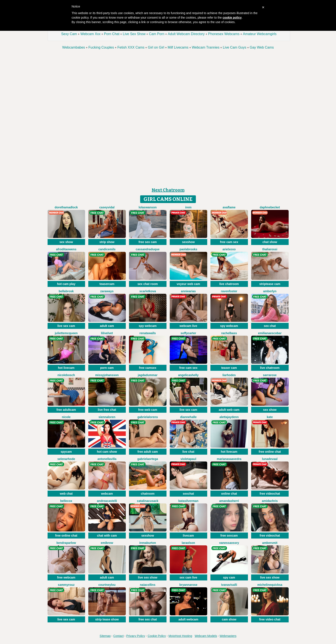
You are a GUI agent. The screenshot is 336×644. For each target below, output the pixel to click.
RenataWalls (148, 333)
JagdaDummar (148, 375)
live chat (188, 452)
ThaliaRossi (270, 249)
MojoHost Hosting (180, 636)
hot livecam (66, 368)
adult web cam (229, 410)
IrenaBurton (148, 543)
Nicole (66, 417)
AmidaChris (270, 501)
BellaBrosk (66, 291)
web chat (66, 494)
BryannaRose (188, 585)
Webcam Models (206, 636)
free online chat (270, 452)
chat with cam (107, 536)
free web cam (148, 410)
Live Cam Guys (235, 47)
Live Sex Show (134, 34)
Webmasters (228, 636)
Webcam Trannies (206, 47)
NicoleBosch (66, 375)
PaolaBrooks (188, 249)
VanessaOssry (229, 543)
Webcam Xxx (90, 34)
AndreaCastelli (107, 501)
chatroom (148, 494)
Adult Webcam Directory (186, 34)
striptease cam (270, 284)
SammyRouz (66, 585)
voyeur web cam (188, 284)
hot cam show (107, 452)
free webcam (66, 577)
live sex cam (66, 326)
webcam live (188, 326)
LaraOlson (188, 543)
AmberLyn (270, 291)
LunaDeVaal (270, 459)
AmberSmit (270, 543)
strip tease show (107, 619)
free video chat (270, 619)
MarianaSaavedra (229, 459)
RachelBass (229, 333)
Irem (188, 207)
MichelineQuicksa (270, 585)
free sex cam (148, 242)
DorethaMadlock (66, 207)
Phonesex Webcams (224, 34)
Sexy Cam (69, 34)
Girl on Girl (156, 47)
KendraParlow (66, 543)
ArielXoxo (229, 249)
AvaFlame (229, 207)
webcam (107, 494)
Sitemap (105, 636)
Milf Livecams (178, 47)
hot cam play (66, 284)
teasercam (107, 284)
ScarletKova (148, 291)
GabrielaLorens (148, 417)
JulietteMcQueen (66, 333)
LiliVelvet (107, 333)
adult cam (107, 326)
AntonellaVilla (107, 459)
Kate (270, 417)
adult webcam (188, 619)
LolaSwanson (148, 207)
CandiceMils (107, 249)
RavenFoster (229, 291)
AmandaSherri (229, 501)
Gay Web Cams (262, 47)
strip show (107, 242)
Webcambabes (73, 47)
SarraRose (270, 375)
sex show (66, 242)
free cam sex (229, 242)
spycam (66, 452)
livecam (188, 536)
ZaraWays (107, 291)
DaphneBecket (270, 207)
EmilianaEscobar (270, 333)
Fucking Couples (101, 47)
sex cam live (188, 577)
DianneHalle (188, 417)
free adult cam (148, 452)
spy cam (229, 577)
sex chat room (148, 284)
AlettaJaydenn (229, 417)
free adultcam (66, 410)
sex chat (270, 326)
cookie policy (232, 18)
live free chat (107, 410)
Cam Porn (157, 34)
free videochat (270, 494)
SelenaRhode (66, 459)
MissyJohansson (107, 375)
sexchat (188, 494)
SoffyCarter (188, 333)
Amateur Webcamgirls (260, 34)
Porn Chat (112, 34)
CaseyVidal (107, 207)
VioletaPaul (188, 459)
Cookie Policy (157, 636)
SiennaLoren (107, 417)
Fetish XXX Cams (131, 47)
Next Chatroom (168, 190)
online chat (229, 494)
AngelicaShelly (188, 375)
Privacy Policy (136, 636)
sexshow (188, 242)
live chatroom (229, 284)
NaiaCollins (148, 585)
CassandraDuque (148, 249)
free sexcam (229, 536)
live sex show (148, 577)
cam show (229, 619)
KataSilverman (188, 501)
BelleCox (66, 501)
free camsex (148, 368)
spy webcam (148, 326)
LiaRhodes (229, 375)
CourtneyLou (107, 585)
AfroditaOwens (66, 249)
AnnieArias (188, 291)
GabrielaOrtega (148, 459)
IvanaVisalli (229, 585)
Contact (118, 636)
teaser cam (229, 368)
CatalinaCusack (148, 501)
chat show (270, 242)
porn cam (107, 368)
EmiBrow (107, 543)
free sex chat (148, 619)
